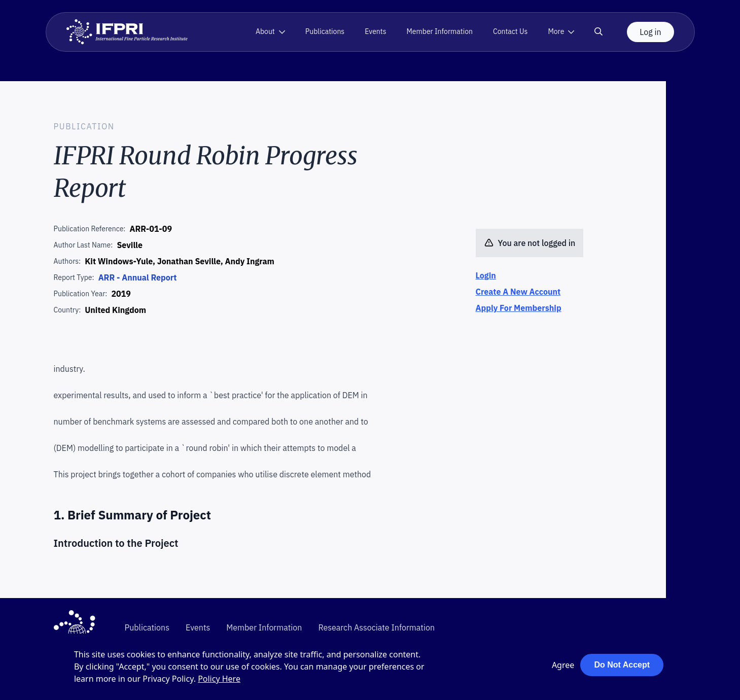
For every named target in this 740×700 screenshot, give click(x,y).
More (556, 31)
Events (375, 31)
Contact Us (510, 31)
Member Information (440, 31)
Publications (325, 31)
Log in (650, 32)
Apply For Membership (519, 308)
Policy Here (219, 679)
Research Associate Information (376, 627)
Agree (563, 665)
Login (486, 275)
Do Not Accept (622, 665)
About (265, 31)
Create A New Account (518, 292)
